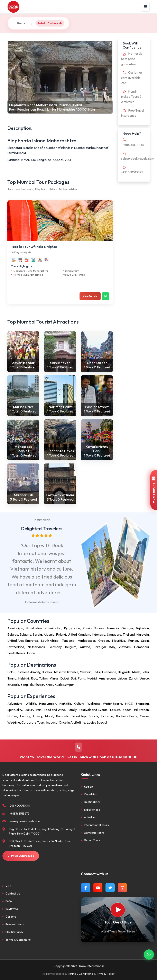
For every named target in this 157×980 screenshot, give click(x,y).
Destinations (92, 802)
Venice (144, 678)
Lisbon (122, 678)
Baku (11, 672)
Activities (90, 817)
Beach (127, 710)
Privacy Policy (14, 932)
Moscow (60, 672)
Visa (8, 886)
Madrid (92, 678)
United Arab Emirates (23, 641)
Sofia (145, 672)
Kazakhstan (53, 628)
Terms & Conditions (18, 940)
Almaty (35, 672)
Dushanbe (109, 672)
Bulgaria (25, 634)
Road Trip (79, 716)
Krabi (49, 685)
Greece (104, 641)
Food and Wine (54, 710)
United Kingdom (79, 634)
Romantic (63, 716)
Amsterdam (107, 678)
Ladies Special (97, 722)
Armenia (113, 628)
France (133, 641)
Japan (31, 653)
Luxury (38, 716)
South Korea (16, 653)
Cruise (144, 716)
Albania (49, 634)
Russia (87, 628)
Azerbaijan (15, 628)
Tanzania (68, 641)
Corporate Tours (33, 722)
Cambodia (141, 647)
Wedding (14, 722)
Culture (79, 704)
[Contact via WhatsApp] (149, 955)
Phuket (39, 685)
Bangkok (27, 685)
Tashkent (22, 672)
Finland (61, 634)
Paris (81, 678)
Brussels (13, 685)
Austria (85, 647)
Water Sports (112, 704)
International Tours (96, 825)
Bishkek (47, 672)
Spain (145, 641)
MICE (129, 704)
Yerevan (86, 672)
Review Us (12, 909)
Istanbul (73, 672)
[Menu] (145, 7)
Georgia (127, 628)
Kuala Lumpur (64, 685)
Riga (34, 678)
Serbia (37, 634)
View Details (90, 296)
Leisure (115, 710)
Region (89, 787)
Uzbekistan (34, 628)
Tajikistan (142, 628)
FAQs (9, 901)
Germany (55, 647)
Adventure (15, 704)
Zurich (133, 678)
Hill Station (141, 710)
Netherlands (36, 647)
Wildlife (31, 704)
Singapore (114, 634)
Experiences (92, 810)
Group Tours (92, 840)
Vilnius (54, 678)
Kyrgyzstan (72, 628)
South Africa (50, 641)
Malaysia (143, 634)
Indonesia (99, 634)
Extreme (107, 716)
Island (49, 716)
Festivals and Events (93, 710)
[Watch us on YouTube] (98, 888)
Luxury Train (33, 710)
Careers (11, 917)
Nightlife (65, 704)
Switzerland (16, 647)
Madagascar (86, 641)
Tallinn (43, 678)
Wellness (94, 704)
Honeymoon (48, 704)
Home (21, 23)
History (25, 716)
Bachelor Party (126, 716)
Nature (12, 716)
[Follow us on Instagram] (122, 888)
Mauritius (118, 641)
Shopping (142, 704)
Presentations (15, 924)
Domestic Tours (94, 833)
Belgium (71, 647)
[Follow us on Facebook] (86, 888)
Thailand (129, 634)
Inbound (52, 722)
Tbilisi (97, 672)
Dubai (64, 678)
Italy (112, 647)
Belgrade (124, 672)
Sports (93, 716)
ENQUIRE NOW (154, 490)
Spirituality (15, 710)
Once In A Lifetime (72, 722)
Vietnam (125, 647)
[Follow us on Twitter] (110, 888)
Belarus (13, 634)
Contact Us (13, 894)
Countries (90, 794)
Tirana (12, 678)
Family (72, 710)
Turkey (99, 628)
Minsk (136, 672)
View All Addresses (21, 856)
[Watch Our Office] (118, 910)
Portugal (100, 647)
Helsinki (24, 678)
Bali (73, 678)
